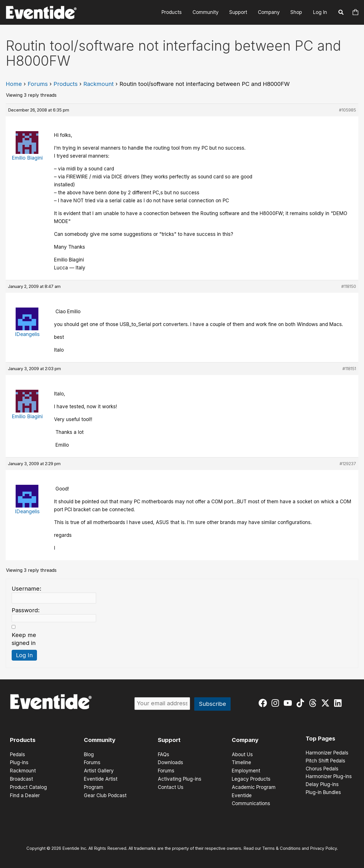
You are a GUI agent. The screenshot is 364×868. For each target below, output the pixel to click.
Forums (38, 84)
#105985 (348, 110)
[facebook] (264, 703)
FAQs (164, 754)
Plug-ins (19, 762)
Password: (26, 610)
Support (241, 12)
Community (209, 12)
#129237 (348, 464)
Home (14, 84)
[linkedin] (339, 703)
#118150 (349, 286)
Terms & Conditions (281, 847)
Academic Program (254, 786)
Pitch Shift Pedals (325, 761)
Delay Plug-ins (322, 785)
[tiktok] (302, 703)
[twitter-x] (327, 703)
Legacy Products (251, 778)
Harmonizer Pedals (327, 753)
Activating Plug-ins (180, 778)
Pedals (17, 754)
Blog (89, 754)
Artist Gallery (99, 770)
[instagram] (277, 703)
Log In (320, 12)
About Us (242, 754)
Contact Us (171, 786)
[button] (341, 13)
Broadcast (21, 778)
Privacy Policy (323, 847)
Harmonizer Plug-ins (329, 777)
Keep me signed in (24, 639)
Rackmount (99, 84)
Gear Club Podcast (105, 794)
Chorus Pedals (322, 769)
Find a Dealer (25, 794)
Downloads (170, 762)
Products (176, 12)
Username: (26, 589)
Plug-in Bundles (323, 793)
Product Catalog (28, 786)
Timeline (241, 762)
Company (270, 12)
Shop (297, 12)
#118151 (349, 369)
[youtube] (289, 703)
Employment (246, 770)
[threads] (314, 703)
